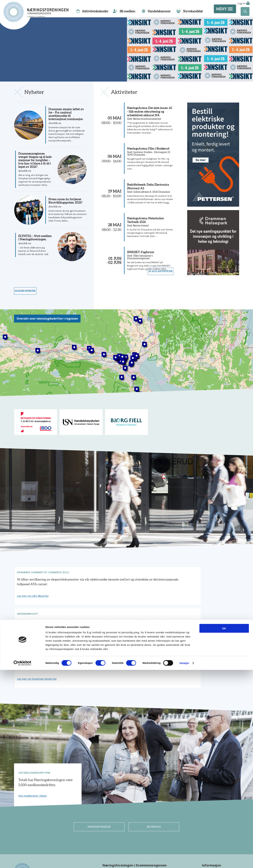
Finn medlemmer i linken (33, 736)
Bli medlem (154, 769)
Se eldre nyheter (28, 303)
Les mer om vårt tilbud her (34, 619)
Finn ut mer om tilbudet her (111, 619)
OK (224, 826)
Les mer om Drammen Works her (191, 619)
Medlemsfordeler (99, 769)
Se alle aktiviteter (157, 303)
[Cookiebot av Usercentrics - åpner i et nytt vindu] (22, 861)
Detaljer (184, 861)
